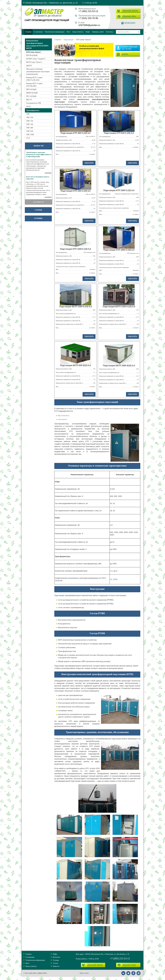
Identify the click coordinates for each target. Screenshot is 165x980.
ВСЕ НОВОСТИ (38, 202)
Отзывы (38, 218)
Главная (58, 40)
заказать (89, 163)
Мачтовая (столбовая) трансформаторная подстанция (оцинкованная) (38, 72)
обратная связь (129, 16)
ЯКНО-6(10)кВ (32, 93)
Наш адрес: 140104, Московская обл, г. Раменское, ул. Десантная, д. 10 (103, 954)
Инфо (55, 954)
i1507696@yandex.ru (89, 25)
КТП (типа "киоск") (34, 52)
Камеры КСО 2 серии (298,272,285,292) (34, 79)
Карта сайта (84, 973)
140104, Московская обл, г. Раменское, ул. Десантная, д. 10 (50, 3)
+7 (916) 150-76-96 (88, 18)
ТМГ (28, 114)
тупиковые (65, 415)
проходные (62, 419)
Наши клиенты (31, 966)
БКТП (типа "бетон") (34, 62)
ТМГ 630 (30, 131)
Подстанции (69, 40)
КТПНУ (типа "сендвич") (36, 59)
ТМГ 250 (30, 121)
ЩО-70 (29, 100)
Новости (56, 966)
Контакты (56, 957)
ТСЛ (28, 138)
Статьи (38, 210)
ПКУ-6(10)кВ (31, 89)
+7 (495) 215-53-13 (88, 11)
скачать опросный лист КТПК (129, 48)
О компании (30, 957)
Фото (27, 963)
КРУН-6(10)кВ (32, 55)
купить (125, 54)
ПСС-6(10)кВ (31, 96)
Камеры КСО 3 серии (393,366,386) (34, 85)
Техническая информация (35, 960)
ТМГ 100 (30, 118)
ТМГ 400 (30, 128)
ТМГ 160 (30, 124)
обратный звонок (130, 11)
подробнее (48, 173)
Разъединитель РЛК (34, 103)
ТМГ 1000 (30, 135)
